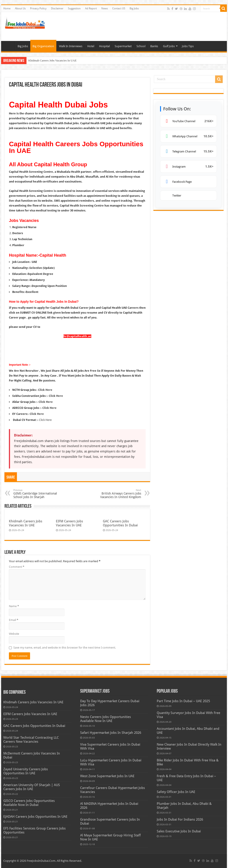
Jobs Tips (188, 46)
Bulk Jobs (9, 46)
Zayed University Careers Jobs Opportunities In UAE (26, 771)
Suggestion (74, 8)
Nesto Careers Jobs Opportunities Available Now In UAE (106, 719)
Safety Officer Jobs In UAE (176, 792)
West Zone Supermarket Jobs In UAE (107, 776)
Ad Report (91, 8)
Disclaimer (57, 8)
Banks (154, 46)
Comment (17, 567)
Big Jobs (134, 8)
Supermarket (123, 46)
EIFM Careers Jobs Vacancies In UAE (69, 523)
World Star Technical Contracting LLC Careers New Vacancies (31, 740)
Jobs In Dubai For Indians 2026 (180, 819)
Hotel (91, 46)
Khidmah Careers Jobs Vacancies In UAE (52, 60)
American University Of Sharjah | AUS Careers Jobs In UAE (32, 787)
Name (14, 606)
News (105, 8)
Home (7, 8)
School (141, 46)
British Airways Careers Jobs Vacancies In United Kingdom (118, 494)
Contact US (119, 8)
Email (14, 620)
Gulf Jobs (169, 46)
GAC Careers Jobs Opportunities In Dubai (120, 523)
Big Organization (43, 46)
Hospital (104, 46)
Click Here (45, 390)
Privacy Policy (38, 8)
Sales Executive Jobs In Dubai (179, 831)
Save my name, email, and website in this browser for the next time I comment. (65, 648)
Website (14, 634)
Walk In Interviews (71, 46)
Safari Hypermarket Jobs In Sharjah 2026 (111, 733)
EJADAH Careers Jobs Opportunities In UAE (35, 817)
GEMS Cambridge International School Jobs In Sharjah (36, 494)
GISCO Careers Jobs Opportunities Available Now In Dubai (29, 803)
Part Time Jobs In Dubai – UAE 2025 (183, 701)
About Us (20, 8)
